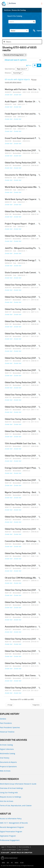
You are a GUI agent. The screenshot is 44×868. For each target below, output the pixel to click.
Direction (8, 73)
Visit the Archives (7, 801)
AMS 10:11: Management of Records (14, 823)
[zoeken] (34, 22)
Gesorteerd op (10, 69)
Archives (12, 3)
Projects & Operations (8, 766)
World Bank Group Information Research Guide (18, 784)
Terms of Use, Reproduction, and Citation (16, 806)
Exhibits (3, 719)
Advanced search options (16, 60)
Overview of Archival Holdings (11, 788)
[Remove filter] (25, 55)
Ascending (17, 73)
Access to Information (9, 850)
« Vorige (10, 705)
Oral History (5, 758)
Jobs (20, 850)
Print (29, 65)
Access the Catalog (19, 10)
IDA (8, 863)
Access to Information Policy (11, 819)
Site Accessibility (24, 847)
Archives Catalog (6, 745)
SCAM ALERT (5, 853)
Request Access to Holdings (11, 797)
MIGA (16, 863)
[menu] (42, 4)
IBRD (3, 863)
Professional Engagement (10, 840)
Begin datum (22, 69)
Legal (3, 847)
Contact (26, 850)
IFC (12, 863)
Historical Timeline (7, 732)
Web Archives (5, 771)
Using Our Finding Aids (9, 793)
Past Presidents (6, 723)
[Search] (22, 22)
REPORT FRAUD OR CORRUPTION (22, 853)
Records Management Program (12, 827)
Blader (19, 31)
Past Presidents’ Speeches (10, 727)
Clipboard (37, 31)
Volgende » (36, 705)
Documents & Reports (8, 762)
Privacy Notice (12, 847)
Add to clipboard (39, 89)
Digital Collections (7, 749)
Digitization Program (8, 836)
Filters (7, 42)
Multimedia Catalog (8, 753)
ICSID (22, 863)
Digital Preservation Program (11, 832)
